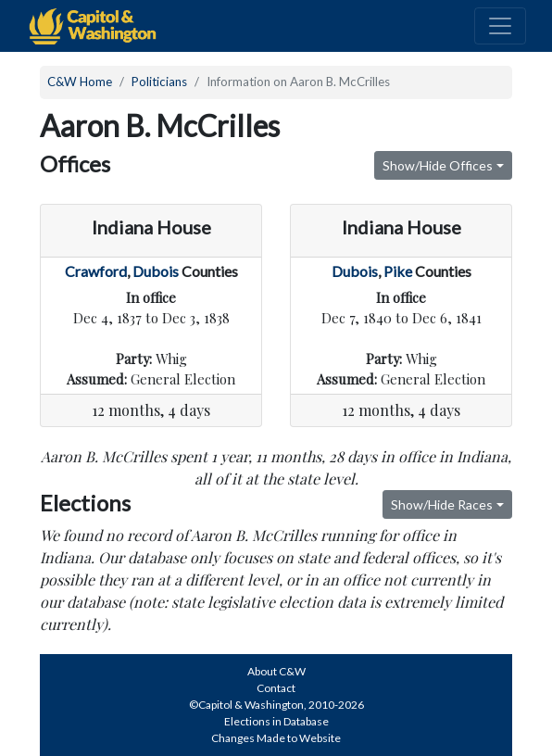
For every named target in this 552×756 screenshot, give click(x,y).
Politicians (159, 82)
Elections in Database (276, 721)
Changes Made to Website (276, 738)
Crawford (96, 271)
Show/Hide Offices (438, 165)
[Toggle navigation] (500, 26)
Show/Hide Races (442, 504)
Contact (276, 688)
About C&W (276, 671)
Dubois (156, 271)
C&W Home (80, 82)
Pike (398, 271)
